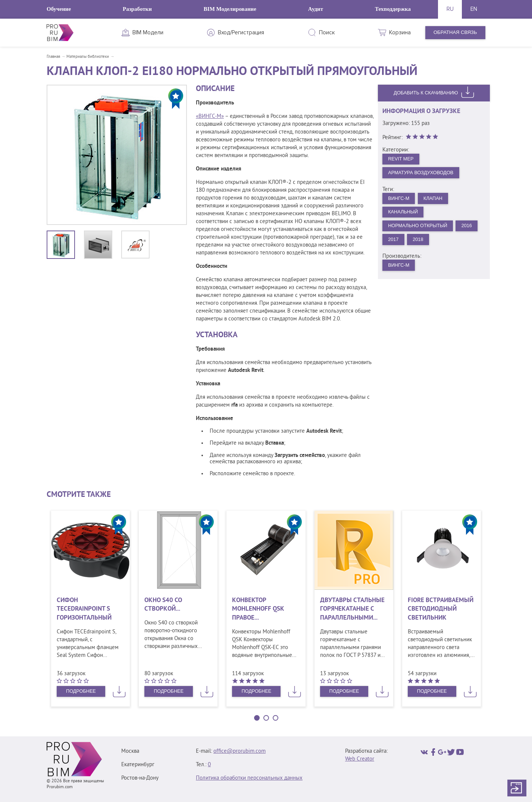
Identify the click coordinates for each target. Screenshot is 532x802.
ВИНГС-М (399, 199)
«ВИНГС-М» (210, 117)
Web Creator (360, 759)
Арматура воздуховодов (422, 173)
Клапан (434, 199)
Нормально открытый (419, 227)
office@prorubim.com (240, 751)
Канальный (404, 213)
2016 (469, 227)
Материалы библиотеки (88, 57)
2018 (419, 241)
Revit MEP (401, 159)
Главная (53, 57)
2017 (394, 241)
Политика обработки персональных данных (249, 778)
